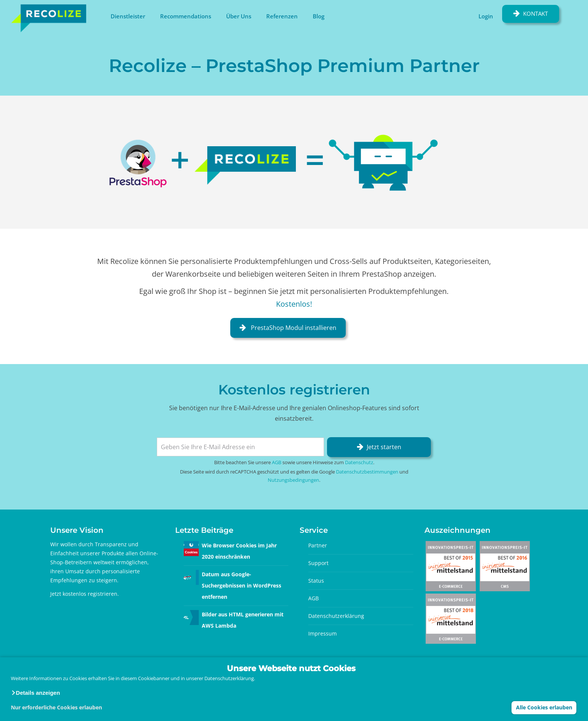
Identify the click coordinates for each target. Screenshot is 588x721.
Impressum (322, 633)
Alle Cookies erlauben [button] (544, 707)
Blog (319, 16)
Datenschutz (359, 462)
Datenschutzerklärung (336, 616)
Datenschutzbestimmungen (367, 472)
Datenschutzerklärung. (230, 678)
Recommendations (186, 16)
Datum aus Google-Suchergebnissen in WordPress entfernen (241, 585)
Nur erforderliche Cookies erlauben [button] (56, 707)
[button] (35, 693)
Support (318, 563)
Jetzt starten (384, 447)
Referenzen (282, 16)
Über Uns (239, 16)
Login (486, 16)
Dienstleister (128, 16)
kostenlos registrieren (90, 594)
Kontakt (535, 13)
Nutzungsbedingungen (293, 480)
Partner (318, 545)
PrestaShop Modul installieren (293, 328)
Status (316, 581)
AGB (277, 462)
